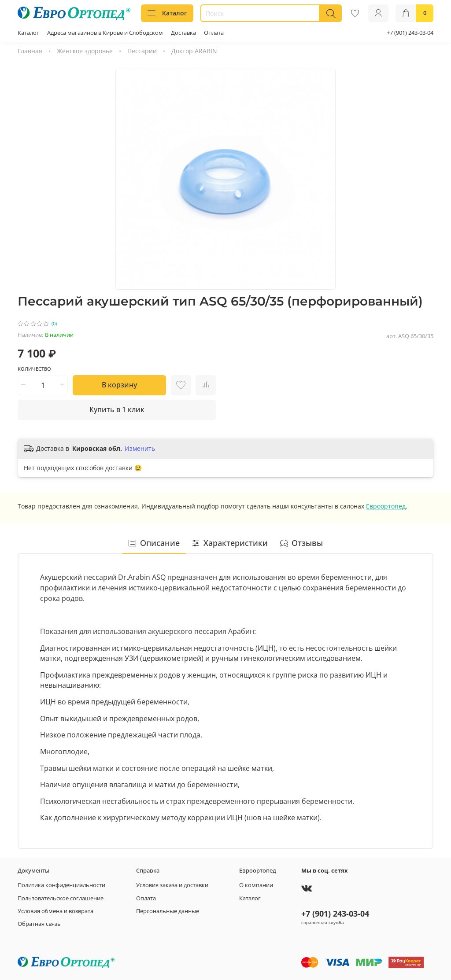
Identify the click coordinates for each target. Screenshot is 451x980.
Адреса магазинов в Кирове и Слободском (105, 33)
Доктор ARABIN (194, 51)
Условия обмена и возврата (55, 911)
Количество (34, 369)
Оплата (214, 33)
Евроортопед (386, 506)
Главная (30, 51)
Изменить (140, 449)
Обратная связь (39, 924)
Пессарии (142, 51)
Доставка (183, 33)
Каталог (167, 13)
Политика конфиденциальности (61, 885)
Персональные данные (168, 911)
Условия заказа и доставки (172, 885)
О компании (256, 885)
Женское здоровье (85, 51)
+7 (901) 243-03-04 (410, 33)
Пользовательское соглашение (61, 898)
